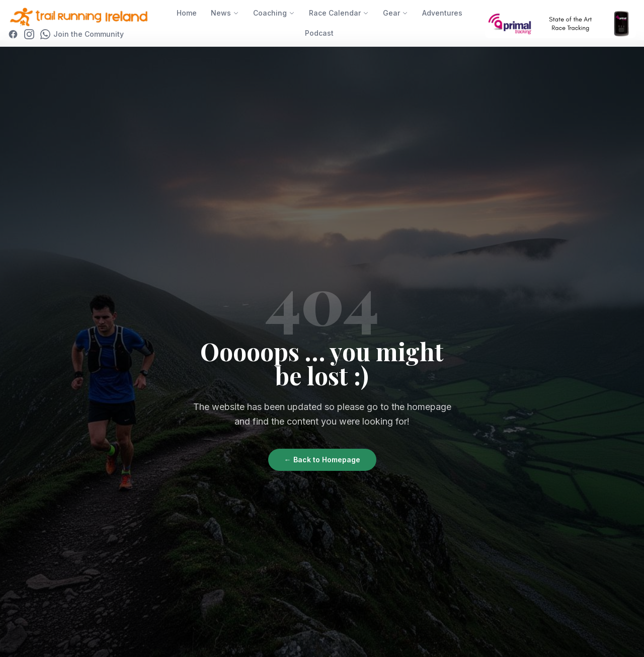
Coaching (274, 13)
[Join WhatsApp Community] (82, 34)
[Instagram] (29, 34)
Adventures (442, 13)
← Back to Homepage (322, 460)
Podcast (319, 33)
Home (187, 13)
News (225, 13)
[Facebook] (13, 34)
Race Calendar (339, 13)
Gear (395, 13)
